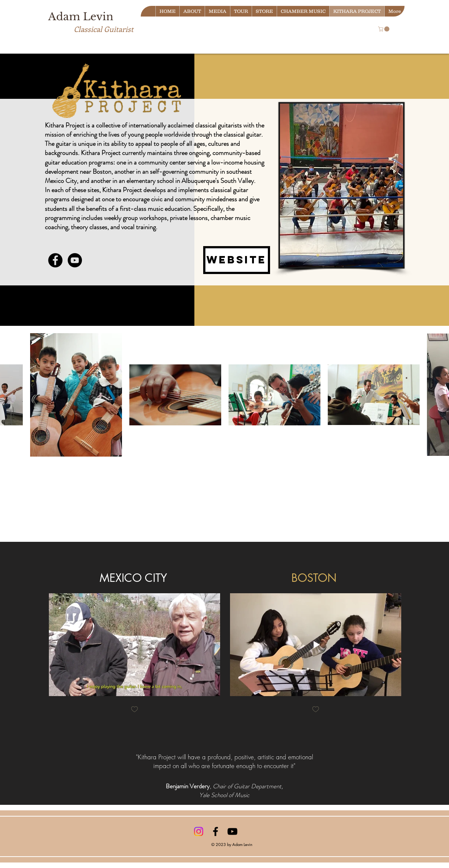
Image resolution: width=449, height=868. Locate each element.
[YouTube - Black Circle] (75, 260)
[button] (384, 29)
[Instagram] (199, 831)
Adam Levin (81, 17)
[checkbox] (134, 710)
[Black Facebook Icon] (215, 831)
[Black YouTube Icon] (232, 831)
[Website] (237, 260)
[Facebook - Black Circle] (55, 260)
